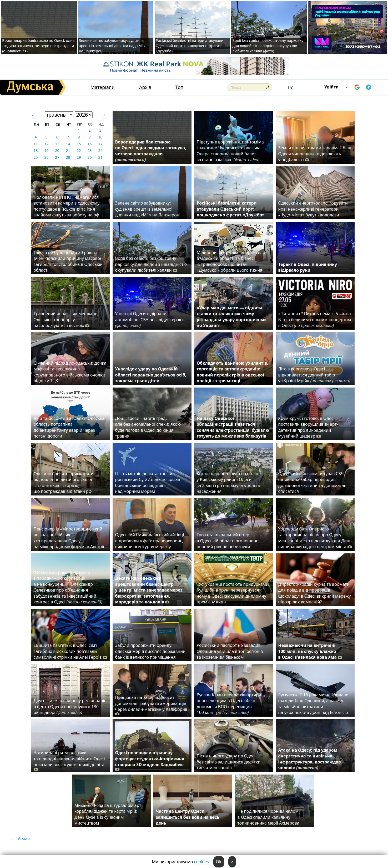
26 (46, 157)
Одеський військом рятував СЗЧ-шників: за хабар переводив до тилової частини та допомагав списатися (312, 482)
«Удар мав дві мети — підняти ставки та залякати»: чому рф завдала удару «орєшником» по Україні (232, 317)
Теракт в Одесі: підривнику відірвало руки (308, 267)
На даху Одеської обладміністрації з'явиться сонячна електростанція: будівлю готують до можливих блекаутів (233, 427)
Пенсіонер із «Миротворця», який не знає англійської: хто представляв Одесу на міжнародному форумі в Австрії (69, 538)
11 (36, 144)
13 (57, 144)
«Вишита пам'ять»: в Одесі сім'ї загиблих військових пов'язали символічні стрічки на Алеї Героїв (70, 651)
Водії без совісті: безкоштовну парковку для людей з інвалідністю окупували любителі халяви (151, 264)
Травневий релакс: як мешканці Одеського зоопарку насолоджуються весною (66, 319)
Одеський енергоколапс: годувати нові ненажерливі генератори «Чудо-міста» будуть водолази (313, 209)
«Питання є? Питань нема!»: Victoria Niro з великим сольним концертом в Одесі (315, 319)
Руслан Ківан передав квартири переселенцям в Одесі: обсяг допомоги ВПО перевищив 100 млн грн (229, 704)
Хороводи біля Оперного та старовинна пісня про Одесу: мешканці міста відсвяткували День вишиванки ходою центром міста (315, 538)
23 (89, 150)
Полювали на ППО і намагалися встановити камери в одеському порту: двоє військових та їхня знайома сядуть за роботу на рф (67, 206)
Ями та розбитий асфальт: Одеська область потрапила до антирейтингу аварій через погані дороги (69, 427)
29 (79, 157)
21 (68, 150)
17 (100, 144)
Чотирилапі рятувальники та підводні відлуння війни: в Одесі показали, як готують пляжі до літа (69, 761)
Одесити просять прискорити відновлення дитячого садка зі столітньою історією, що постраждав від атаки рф (64, 482)
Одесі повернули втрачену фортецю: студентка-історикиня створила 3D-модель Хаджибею (150, 761)
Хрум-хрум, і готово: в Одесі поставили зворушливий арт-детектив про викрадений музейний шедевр (308, 427)
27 (57, 157)
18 (36, 150)
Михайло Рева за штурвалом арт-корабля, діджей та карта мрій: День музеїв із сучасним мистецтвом (109, 814)
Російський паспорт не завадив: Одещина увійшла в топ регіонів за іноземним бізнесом (230, 651)
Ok (219, 862)
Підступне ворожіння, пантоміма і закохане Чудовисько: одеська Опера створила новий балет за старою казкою (230, 151)
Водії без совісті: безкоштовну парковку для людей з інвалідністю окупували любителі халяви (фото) (268, 46)
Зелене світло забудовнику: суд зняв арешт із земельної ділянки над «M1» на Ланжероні (112, 46)
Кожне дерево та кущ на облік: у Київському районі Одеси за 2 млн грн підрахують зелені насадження (228, 482)
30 (89, 157)
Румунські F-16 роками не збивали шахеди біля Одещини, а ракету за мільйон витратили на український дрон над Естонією (313, 704)
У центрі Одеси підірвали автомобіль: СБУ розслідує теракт (149, 319)
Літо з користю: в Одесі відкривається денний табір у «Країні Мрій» (314, 375)
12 (46, 144)
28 (68, 157)
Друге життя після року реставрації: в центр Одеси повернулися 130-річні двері (70, 706)
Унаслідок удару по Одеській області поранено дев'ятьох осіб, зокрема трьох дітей (151, 375)
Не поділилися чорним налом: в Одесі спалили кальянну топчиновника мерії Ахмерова (269, 817)
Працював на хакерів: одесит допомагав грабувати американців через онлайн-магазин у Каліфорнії (151, 706)
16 (89, 144)
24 (100, 150)
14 (68, 144)
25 (36, 157)
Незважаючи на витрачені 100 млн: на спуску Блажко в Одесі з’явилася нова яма (310, 651)
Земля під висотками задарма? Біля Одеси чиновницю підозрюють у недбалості (315, 154)
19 (46, 150)
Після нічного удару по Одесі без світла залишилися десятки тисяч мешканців (229, 762)
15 (79, 144)
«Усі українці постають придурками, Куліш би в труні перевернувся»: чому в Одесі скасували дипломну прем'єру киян (233, 593)
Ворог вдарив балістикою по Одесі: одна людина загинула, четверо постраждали (151, 151)
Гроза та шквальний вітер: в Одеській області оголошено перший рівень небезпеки (228, 541)
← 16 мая (20, 839)
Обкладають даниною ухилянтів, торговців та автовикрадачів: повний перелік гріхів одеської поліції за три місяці (233, 372)
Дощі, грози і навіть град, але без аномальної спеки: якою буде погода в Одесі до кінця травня (148, 427)
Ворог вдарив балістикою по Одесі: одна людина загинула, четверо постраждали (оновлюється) (38, 46)
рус (291, 87)
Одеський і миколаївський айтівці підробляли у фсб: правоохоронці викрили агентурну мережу (150, 541)
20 (57, 150)
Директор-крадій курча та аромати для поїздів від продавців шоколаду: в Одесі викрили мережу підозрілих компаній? (315, 593)
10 (100, 137)
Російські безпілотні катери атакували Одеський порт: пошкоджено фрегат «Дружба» (190, 46)
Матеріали (103, 87)
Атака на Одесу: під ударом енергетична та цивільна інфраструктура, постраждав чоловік (310, 759)
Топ (179, 87)
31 (100, 157)
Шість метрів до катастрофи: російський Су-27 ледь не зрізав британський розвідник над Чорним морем (148, 482)
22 (79, 150)
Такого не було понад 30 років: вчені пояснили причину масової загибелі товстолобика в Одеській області (68, 261)
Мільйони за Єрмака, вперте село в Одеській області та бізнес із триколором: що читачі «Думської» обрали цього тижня (231, 261)
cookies (201, 862)
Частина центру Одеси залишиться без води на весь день (188, 817)
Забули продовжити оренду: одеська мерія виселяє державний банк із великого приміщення (150, 651)
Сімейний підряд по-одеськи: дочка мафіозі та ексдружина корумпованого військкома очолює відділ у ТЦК (70, 372)
